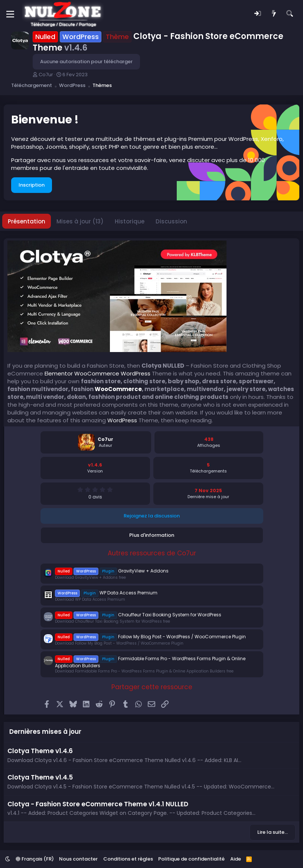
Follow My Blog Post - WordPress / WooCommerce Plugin (150, 637)
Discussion (171, 221)
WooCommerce (97, 373)
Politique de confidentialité (191, 859)
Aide (236, 859)
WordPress (136, 373)
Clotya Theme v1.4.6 (40, 751)
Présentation (27, 221)
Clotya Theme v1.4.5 (40, 777)
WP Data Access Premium (106, 593)
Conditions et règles (128, 859)
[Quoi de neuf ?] (274, 14)
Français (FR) (35, 859)
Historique (130, 221)
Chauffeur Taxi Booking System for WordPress (138, 615)
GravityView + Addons (112, 571)
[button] (8, 859)
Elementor (59, 373)
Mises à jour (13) (80, 221)
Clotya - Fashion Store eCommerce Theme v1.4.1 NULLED (98, 804)
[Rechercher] (290, 14)
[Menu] (10, 14)
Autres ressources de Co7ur (152, 553)
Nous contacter (78, 859)
